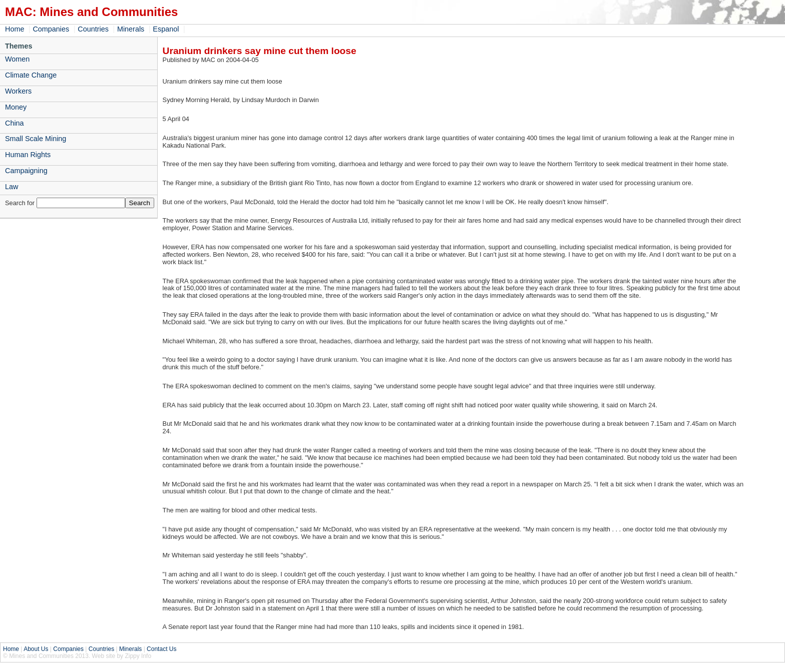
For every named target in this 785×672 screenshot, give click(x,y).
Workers (18, 91)
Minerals (131, 29)
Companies (51, 29)
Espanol (166, 29)
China (15, 123)
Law (12, 187)
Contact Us (161, 649)
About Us (36, 649)
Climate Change (31, 75)
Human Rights (28, 155)
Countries (93, 29)
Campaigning (26, 171)
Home (15, 29)
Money (16, 107)
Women (17, 59)
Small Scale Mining (36, 139)
